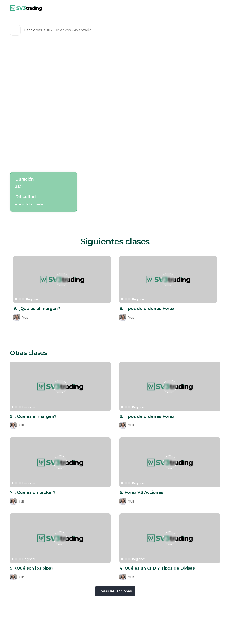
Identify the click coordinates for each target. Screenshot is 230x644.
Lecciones (33, 30)
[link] (26, 8)
